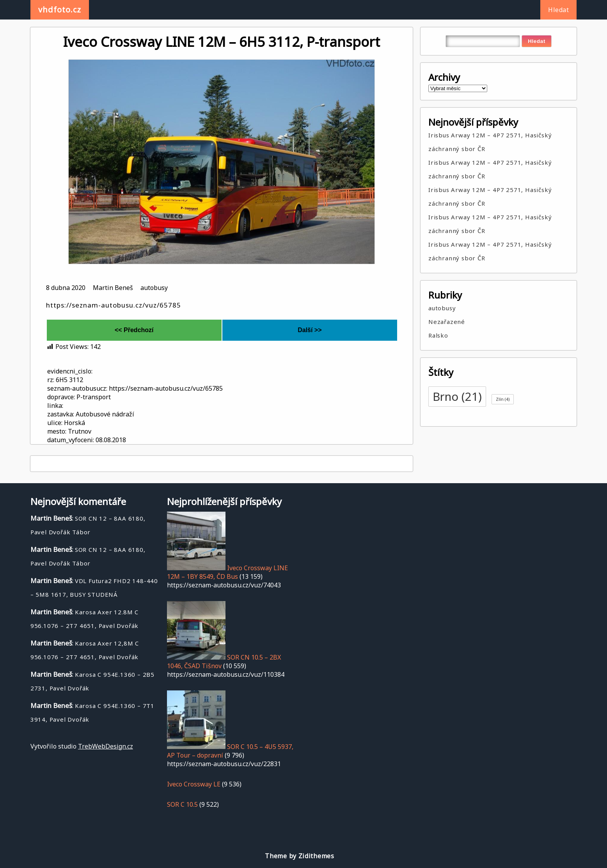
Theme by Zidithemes (299, 856)
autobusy (154, 288)
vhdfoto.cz (60, 10)
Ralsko (438, 335)
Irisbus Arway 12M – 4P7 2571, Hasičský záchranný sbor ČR (490, 142)
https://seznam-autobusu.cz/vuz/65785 (114, 305)
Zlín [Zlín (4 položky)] (503, 399)
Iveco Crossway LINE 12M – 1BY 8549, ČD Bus (227, 572)
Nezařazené (447, 322)
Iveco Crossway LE (194, 784)
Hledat (558, 10)
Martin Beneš (113, 288)
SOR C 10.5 (182, 804)
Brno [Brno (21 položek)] (457, 397)
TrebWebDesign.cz (106, 746)
